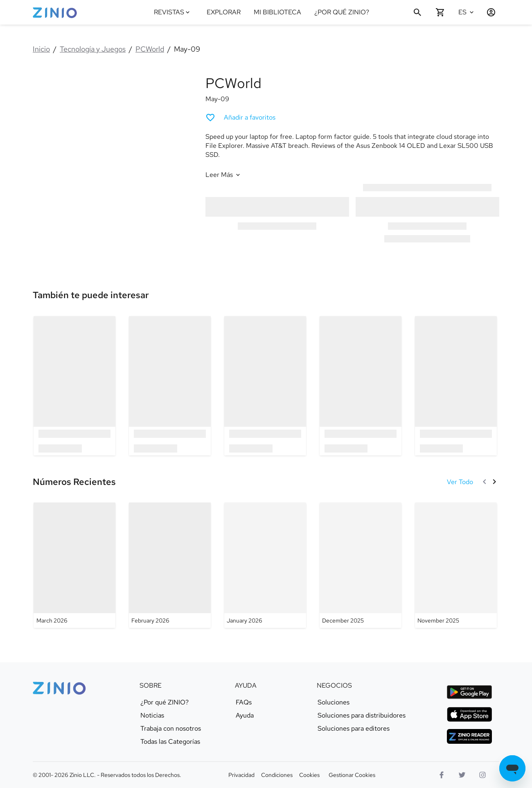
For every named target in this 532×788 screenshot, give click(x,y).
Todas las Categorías (170, 742)
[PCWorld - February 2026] (170, 565)
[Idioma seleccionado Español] (467, 12)
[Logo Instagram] (482, 775)
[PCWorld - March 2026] (74, 565)
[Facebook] (442, 775)
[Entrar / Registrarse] (488, 12)
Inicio (41, 49)
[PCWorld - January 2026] (265, 565)
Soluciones (334, 702)
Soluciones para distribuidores (362, 716)
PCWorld (150, 49)
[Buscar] (417, 12)
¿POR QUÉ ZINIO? (342, 12)
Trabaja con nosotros (171, 729)
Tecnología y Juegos (93, 49)
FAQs (244, 702)
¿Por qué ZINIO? (165, 702)
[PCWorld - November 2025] (456, 565)
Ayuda (245, 716)
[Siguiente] (494, 482)
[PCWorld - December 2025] (361, 565)
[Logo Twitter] (462, 775)
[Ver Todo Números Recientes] (460, 482)
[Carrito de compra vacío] (440, 12)
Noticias (152, 716)
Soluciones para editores (354, 729)
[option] (75, 386)
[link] (91, 295)
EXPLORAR (224, 12)
